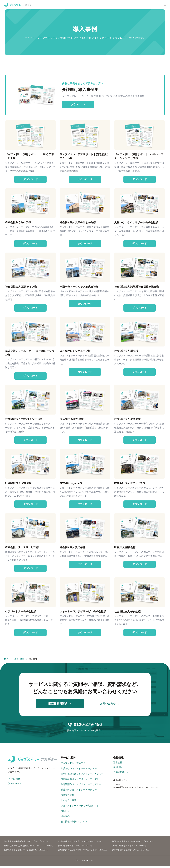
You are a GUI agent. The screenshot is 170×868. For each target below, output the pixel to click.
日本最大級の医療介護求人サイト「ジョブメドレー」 (27, 844)
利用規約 (65, 818)
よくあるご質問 (68, 802)
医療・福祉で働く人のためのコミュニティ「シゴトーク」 (29, 848)
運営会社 (118, 765)
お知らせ (65, 813)
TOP (6, 661)
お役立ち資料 (67, 797)
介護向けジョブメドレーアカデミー (79, 771)
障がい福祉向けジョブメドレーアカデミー (82, 776)
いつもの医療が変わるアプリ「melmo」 (129, 848)
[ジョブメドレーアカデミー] (18, 5)
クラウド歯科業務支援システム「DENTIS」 (131, 852)
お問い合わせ (110, 706)
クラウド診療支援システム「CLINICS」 (75, 848)
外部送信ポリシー (122, 774)
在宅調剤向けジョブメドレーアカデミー (81, 786)
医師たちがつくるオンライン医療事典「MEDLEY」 (26, 852)
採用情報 (118, 769)
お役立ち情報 (18, 661)
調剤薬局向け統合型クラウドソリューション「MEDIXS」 (83, 852)
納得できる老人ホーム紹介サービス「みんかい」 (133, 844)
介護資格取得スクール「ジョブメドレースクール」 (80, 844)
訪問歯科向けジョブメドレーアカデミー (81, 781)
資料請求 (60, 706)
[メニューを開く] (165, 5)
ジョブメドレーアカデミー (74, 765)
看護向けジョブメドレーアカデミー (79, 792)
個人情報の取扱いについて (74, 824)
